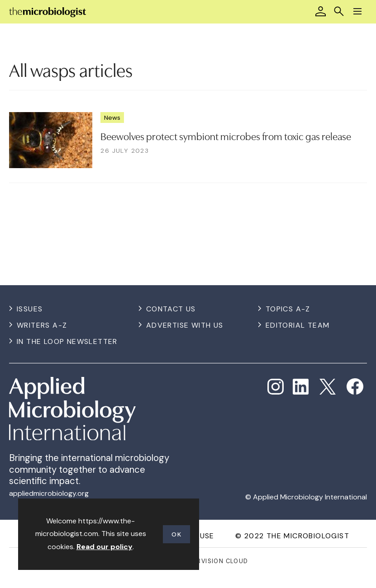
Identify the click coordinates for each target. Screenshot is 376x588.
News (112, 118)
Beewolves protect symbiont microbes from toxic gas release (226, 136)
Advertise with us (185, 325)
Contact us (171, 309)
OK (176, 534)
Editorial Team (298, 325)
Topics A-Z (288, 309)
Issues (30, 309)
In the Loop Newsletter (67, 341)
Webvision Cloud (218, 561)
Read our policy (105, 547)
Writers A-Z (42, 325)
